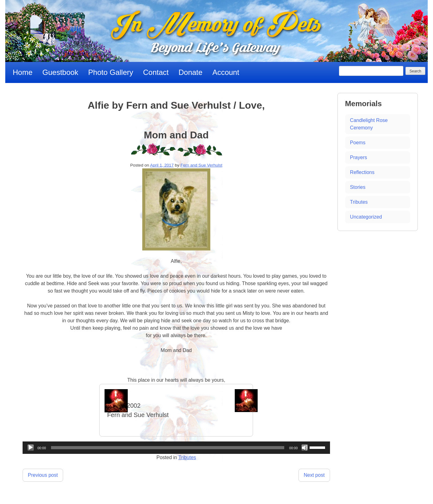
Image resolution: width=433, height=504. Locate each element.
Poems (358, 143)
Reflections (362, 172)
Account (226, 72)
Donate (190, 72)
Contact (156, 72)
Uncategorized (366, 217)
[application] (176, 448)
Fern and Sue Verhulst (201, 165)
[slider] (168, 448)
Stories (358, 187)
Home (23, 72)
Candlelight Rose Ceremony (369, 124)
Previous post (43, 475)
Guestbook (60, 72)
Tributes (187, 457)
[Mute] (305, 448)
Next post (314, 475)
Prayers (359, 157)
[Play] (31, 448)
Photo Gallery (111, 72)
